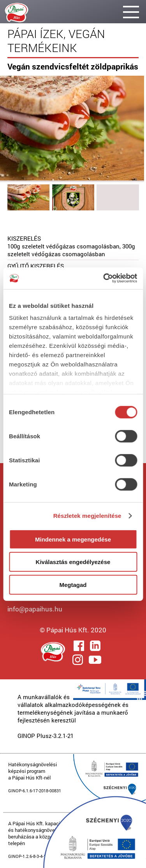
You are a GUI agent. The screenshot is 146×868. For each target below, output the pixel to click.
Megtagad (73, 584)
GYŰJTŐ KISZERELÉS (36, 266)
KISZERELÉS (24, 238)
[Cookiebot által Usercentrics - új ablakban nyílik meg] (104, 278)
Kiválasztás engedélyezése (73, 562)
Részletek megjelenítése (87, 516)
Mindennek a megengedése (73, 539)
